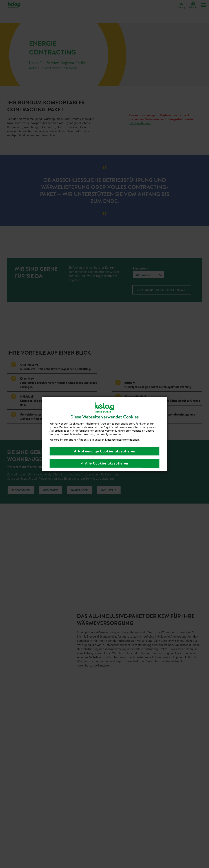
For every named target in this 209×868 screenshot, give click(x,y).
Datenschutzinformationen (122, 439)
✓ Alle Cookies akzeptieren (104, 463)
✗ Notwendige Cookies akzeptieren (104, 451)
